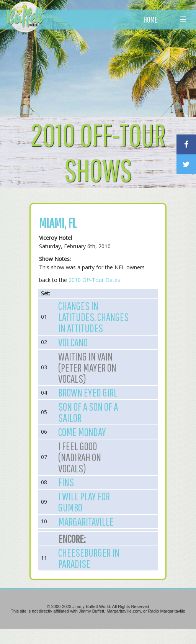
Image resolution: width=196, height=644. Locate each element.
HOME (150, 20)
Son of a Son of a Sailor (88, 412)
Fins (66, 482)
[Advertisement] (108, 71)
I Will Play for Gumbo (84, 502)
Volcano (73, 342)
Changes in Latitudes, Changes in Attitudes (93, 317)
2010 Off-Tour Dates (94, 280)
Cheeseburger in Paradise (89, 558)
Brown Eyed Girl (88, 392)
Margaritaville (86, 521)
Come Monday (82, 432)
